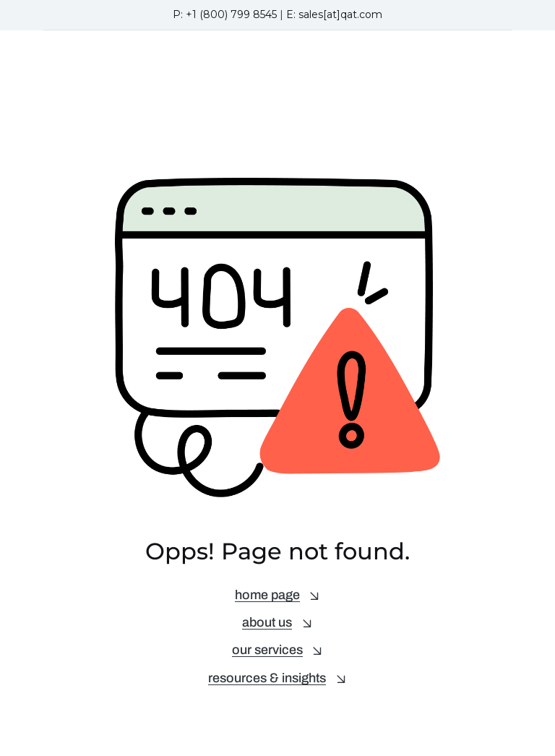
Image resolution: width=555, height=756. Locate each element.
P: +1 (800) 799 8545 (225, 14)
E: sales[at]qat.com (334, 14)
